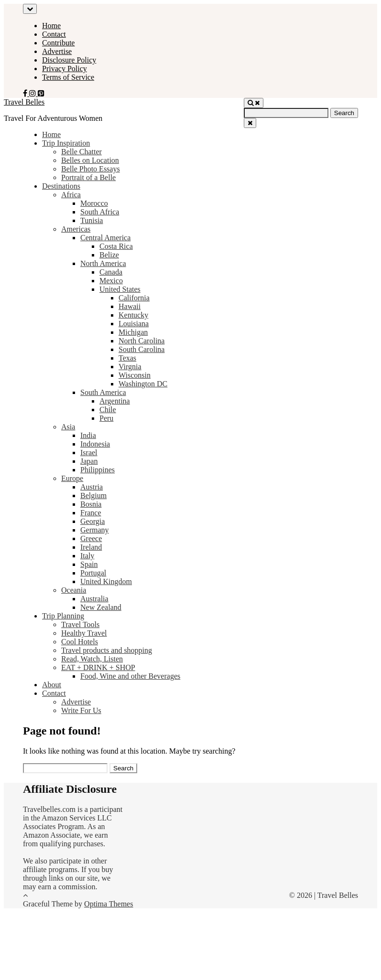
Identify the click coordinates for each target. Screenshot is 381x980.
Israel (89, 453)
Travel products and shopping (107, 650)
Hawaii (130, 306)
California (134, 298)
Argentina (115, 401)
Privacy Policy (65, 69)
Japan (89, 461)
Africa (71, 195)
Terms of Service (68, 77)
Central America (105, 238)
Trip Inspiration (66, 143)
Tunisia (92, 220)
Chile (108, 410)
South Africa (100, 212)
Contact (54, 34)
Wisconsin (135, 375)
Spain (89, 564)
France (91, 513)
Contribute (58, 43)
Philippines (98, 470)
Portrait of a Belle (88, 177)
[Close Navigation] (250, 123)
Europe (72, 478)
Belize (109, 255)
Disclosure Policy (69, 60)
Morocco (94, 203)
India (88, 435)
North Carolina (142, 341)
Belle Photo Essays (91, 169)
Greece (91, 538)
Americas (76, 229)
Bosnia (91, 504)
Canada (111, 272)
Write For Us (81, 710)
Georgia (93, 521)
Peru (106, 418)
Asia (68, 427)
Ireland (91, 547)
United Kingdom (106, 581)
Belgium (93, 495)
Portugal (93, 573)
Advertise (57, 51)
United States (120, 289)
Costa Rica (116, 246)
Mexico (111, 281)
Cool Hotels (80, 642)
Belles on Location (90, 160)
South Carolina (142, 349)
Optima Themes (109, 904)
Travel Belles (24, 102)
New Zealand (101, 607)
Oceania (74, 590)
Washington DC (143, 384)
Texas (127, 358)
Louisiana (134, 324)
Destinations (61, 186)
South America (103, 392)
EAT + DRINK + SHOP (98, 667)
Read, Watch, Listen (92, 659)
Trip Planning (63, 616)
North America (103, 263)
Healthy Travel (84, 633)
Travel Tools (80, 624)
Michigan (133, 332)
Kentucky (133, 315)
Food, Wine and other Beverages (130, 676)
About (52, 685)
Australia (94, 599)
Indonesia (95, 444)
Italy (87, 556)
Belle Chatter (82, 152)
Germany (95, 530)
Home (51, 26)
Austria (92, 487)
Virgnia (130, 367)
